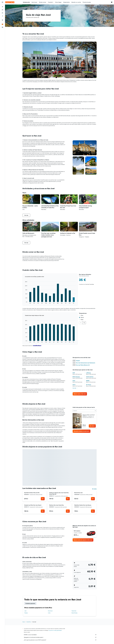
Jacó (25, 611)
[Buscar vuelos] (2, 7)
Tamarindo (74, 611)
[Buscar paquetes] (2, 16)
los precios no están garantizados (55, 630)
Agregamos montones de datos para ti (60, 637)
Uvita (49, 613)
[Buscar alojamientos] (2, 10)
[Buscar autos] (2, 13)
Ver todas (94, 489)
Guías (24, 622)
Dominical (50, 611)
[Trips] (2, 20)
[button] (2, 2)
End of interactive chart (23, 304)
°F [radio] (81, 323)
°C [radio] (84, 323)
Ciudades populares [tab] (30, 603)
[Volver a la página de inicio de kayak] (10, 2)
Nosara (26, 613)
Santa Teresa (74, 613)
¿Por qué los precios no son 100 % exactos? (60, 640)
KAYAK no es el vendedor (60, 635)
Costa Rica (29, 622)
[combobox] (85, 411)
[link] (80, 394)
